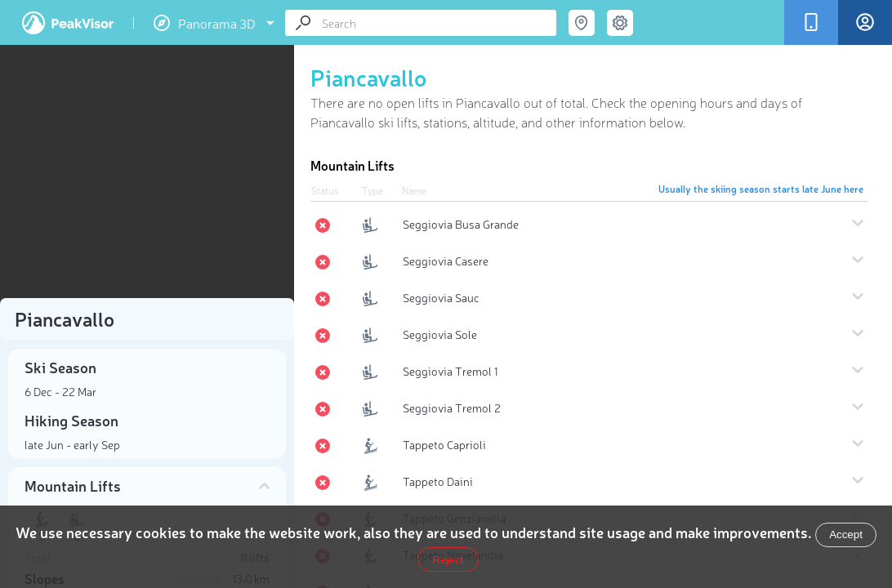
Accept (846, 535)
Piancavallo (368, 77)
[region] (147, 176)
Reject (448, 560)
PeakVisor (68, 23)
